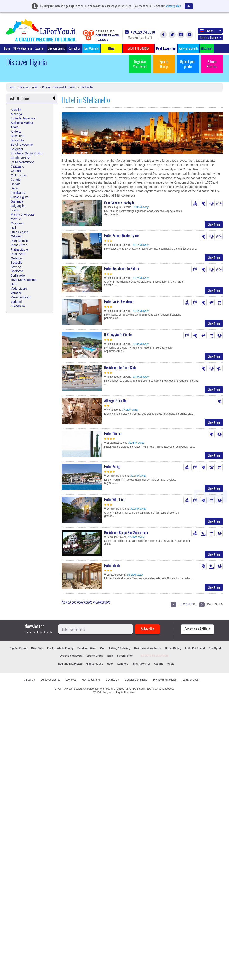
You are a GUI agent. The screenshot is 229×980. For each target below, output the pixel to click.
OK (189, 6)
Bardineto (17, 140)
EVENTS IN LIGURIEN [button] (138, 48)
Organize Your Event (140, 64)
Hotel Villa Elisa (115, 500)
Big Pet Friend (18, 648)
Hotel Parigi (112, 467)
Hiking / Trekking (120, 648)
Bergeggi (17, 149)
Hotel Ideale (112, 566)
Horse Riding (173, 648)
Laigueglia (18, 206)
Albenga (16, 114)
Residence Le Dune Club (120, 368)
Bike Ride (37, 648)
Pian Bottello (19, 241)
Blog (110, 656)
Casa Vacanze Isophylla (119, 203)
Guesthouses (95, 664)
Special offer (125, 656)
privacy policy (173, 6)
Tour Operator (91, 48)
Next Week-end (91, 680)
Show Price (214, 224)
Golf (103, 648)
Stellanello (86, 87)
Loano (15, 210)
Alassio (16, 110)
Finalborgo (18, 193)
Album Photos (212, 64)
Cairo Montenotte (22, 162)
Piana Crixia (19, 245)
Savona (16, 267)
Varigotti (16, 302)
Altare (15, 127)
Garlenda (17, 201)
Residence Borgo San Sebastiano (126, 533)
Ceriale (15, 184)
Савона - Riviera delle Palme (59, 87)
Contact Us (74, 48)
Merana (16, 219)
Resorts (158, 664)
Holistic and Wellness (148, 648)
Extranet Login (191, 680)
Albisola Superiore (23, 118)
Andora (16, 132)
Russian (211, 31)
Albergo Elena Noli (116, 401)
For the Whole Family (60, 648)
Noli (13, 228)
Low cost (71, 680)
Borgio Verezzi (21, 158)
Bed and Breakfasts (70, 664)
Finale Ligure (20, 197)
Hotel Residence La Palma (122, 269)
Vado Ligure (19, 289)
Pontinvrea (18, 254)
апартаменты (141, 664)
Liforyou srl (108, 693)
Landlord (123, 664)
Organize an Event (71, 656)
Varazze (16, 293)
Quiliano (16, 258)
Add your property (188, 48)
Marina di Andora (22, 215)
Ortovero (17, 236)
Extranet (207, 48)
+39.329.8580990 (140, 32)
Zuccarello (18, 306)
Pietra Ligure (19, 249)
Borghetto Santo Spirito (26, 153)
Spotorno (17, 271)
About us (40, 48)
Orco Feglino (19, 232)
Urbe (14, 284)
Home (7, 48)
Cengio (15, 180)
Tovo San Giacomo (24, 280)
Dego (14, 188)
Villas (171, 664)
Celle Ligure (19, 175)
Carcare (16, 171)
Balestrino (17, 136)
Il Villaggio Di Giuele (118, 335)
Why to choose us (23, 48)
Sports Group (164, 64)
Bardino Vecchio (22, 145)
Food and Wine (87, 648)
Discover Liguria (57, 48)
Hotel (110, 664)
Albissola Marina (22, 123)
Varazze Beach (21, 297)
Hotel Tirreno (113, 434)
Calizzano (17, 166)
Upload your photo (188, 64)
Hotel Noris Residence (119, 302)
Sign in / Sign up (211, 37)
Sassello (16, 263)
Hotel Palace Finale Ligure (121, 236)
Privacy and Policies (165, 680)
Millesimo (17, 223)
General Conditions (136, 680)
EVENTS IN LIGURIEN (154, 656)
